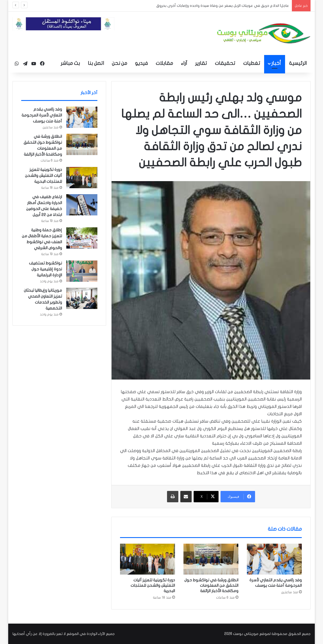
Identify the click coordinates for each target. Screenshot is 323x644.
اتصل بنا (96, 63)
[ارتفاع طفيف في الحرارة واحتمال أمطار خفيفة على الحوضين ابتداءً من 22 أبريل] (82, 205)
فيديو (141, 63)
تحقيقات (225, 63)
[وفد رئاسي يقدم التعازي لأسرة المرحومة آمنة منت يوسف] (274, 559)
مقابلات (164, 63)
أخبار (276, 63)
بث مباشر (70, 63)
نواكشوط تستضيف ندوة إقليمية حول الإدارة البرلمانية (45, 269)
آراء (184, 63)
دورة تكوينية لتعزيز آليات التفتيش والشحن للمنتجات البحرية (153, 585)
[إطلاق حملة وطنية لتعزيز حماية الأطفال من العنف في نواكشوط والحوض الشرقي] (82, 238)
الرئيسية (298, 63)
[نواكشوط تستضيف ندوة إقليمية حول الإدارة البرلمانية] (82, 271)
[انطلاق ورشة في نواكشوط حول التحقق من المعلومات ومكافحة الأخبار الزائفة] (211, 559)
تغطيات (252, 63)
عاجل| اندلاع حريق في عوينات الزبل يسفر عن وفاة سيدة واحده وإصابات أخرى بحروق (223, 6)
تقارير (201, 63)
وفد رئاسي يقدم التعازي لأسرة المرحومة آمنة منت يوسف (42, 115)
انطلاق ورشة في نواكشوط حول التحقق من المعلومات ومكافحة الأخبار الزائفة (211, 585)
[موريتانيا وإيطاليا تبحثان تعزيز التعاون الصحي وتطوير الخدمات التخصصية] (82, 298)
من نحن (119, 63)
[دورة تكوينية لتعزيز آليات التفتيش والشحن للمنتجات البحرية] (147, 559)
